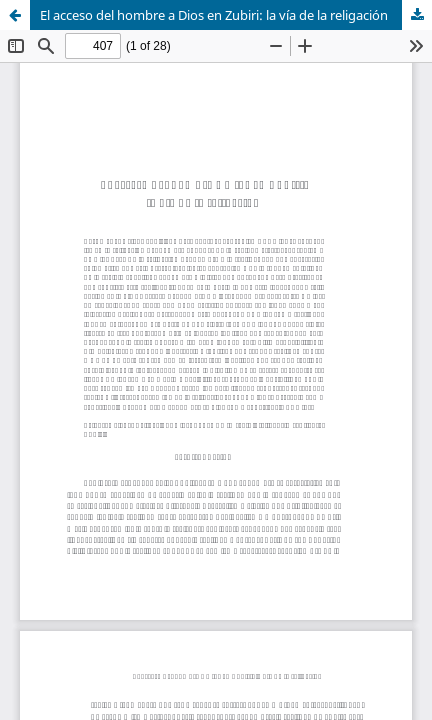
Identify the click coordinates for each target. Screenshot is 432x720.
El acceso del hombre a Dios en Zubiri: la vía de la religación (214, 15)
